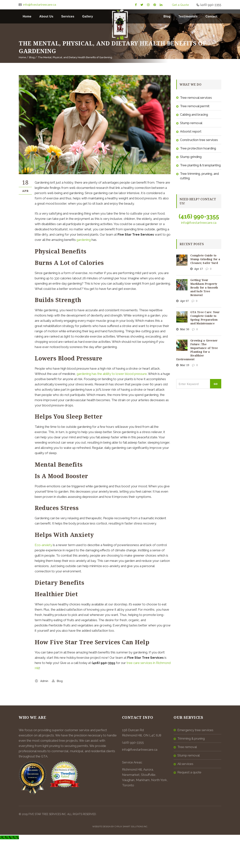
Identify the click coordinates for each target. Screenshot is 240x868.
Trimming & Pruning (191, 738)
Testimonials (188, 16)
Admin (44, 681)
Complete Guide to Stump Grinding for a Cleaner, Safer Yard (205, 259)
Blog (167, 16)
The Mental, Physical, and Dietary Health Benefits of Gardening (75, 57)
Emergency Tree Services (195, 730)
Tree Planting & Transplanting (200, 165)
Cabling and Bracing (194, 115)
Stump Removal (191, 123)
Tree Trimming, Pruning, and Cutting (199, 176)
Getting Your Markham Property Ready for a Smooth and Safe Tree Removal (204, 287)
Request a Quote (189, 772)
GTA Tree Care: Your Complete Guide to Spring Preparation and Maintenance (205, 318)
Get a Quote (180, 5)
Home (27, 16)
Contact (211, 16)
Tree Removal (187, 747)
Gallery (88, 16)
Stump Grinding (191, 157)
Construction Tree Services (199, 140)
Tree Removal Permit (195, 106)
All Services (185, 764)
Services (68, 16)
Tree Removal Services (196, 98)
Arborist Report (191, 131)
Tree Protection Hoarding (198, 148)
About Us (46, 16)
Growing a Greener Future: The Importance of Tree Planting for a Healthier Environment (197, 350)
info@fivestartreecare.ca (39, 5)
